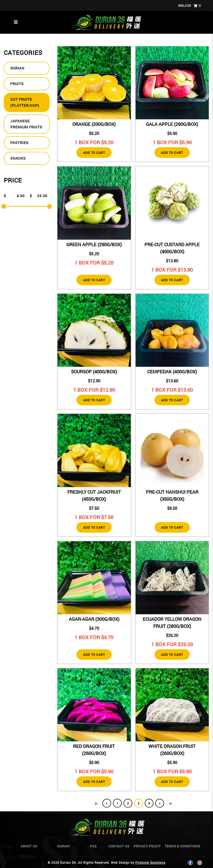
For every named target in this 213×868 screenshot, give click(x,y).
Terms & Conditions (182, 846)
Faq (93, 846)
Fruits (17, 84)
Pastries (19, 143)
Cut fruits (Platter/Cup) (25, 102)
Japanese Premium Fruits (26, 124)
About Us (29, 846)
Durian (17, 68)
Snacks (18, 158)
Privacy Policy (147, 846)
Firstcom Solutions (150, 862)
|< (96, 803)
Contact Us (119, 846)
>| (170, 803)
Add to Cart (94, 153)
